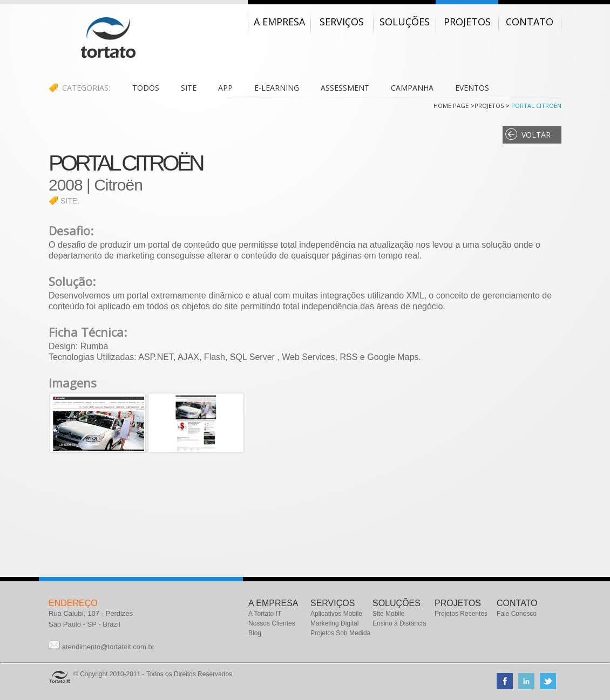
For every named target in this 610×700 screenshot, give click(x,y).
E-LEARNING (277, 88)
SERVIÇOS (333, 603)
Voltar (536, 135)
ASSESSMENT (345, 88)
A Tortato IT (265, 614)
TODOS (146, 88)
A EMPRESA (273, 603)
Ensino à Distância (399, 623)
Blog (255, 633)
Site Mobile (388, 614)
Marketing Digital (334, 623)
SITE (189, 88)
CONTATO (517, 603)
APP (225, 88)
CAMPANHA (412, 88)
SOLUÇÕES (396, 603)
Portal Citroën (536, 106)
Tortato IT (108, 38)
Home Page (451, 106)
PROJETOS (458, 603)
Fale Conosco (517, 614)
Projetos (489, 106)
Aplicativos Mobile (336, 614)
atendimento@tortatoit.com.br (108, 647)
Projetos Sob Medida (340, 633)
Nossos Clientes (272, 623)
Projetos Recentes (461, 614)
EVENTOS (472, 88)
